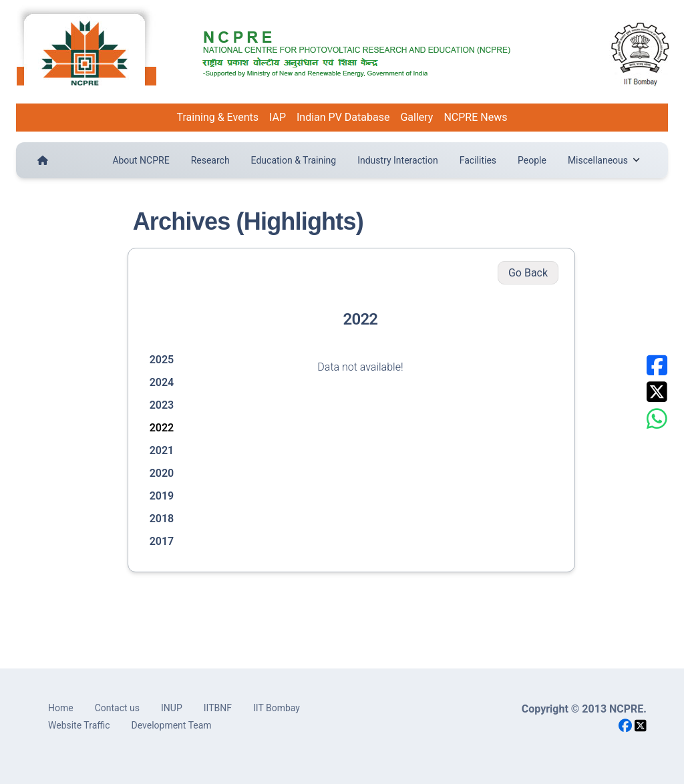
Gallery (416, 117)
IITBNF (218, 708)
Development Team (172, 725)
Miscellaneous (604, 160)
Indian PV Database (343, 117)
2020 (162, 473)
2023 (162, 405)
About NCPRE (141, 160)
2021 (162, 450)
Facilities (478, 160)
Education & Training (294, 160)
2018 (162, 519)
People (532, 160)
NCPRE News (475, 117)
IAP (278, 117)
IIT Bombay (277, 708)
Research (210, 160)
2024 (162, 382)
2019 (162, 496)
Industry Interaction (398, 160)
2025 (162, 360)
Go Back (528, 273)
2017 (162, 541)
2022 (162, 428)
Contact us (117, 708)
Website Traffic (79, 725)
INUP (172, 708)
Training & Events (218, 117)
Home (61, 708)
